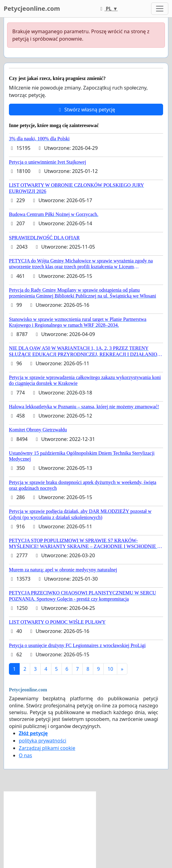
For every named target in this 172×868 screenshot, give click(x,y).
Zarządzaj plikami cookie (47, 748)
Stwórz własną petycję (86, 110)
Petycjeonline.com (32, 8)
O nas (25, 755)
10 (110, 669)
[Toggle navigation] (160, 9)
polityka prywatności (42, 741)
